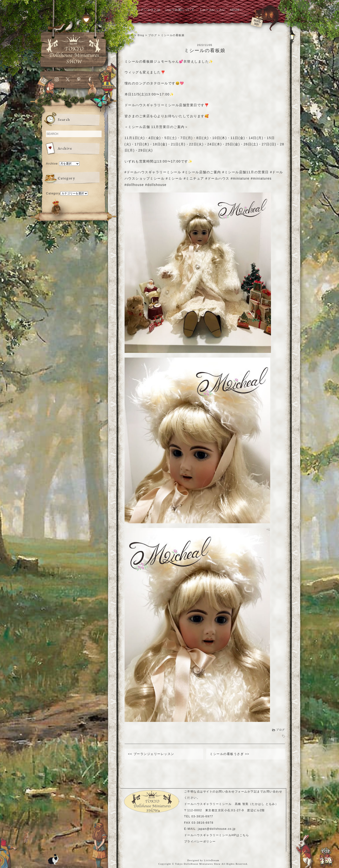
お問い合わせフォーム (232, 792)
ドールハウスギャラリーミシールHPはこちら (217, 835)
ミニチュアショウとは (144, 10)
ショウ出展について (180, 10)
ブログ (281, 730)
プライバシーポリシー (200, 842)
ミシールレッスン (212, 10)
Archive (52, 164)
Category (53, 193)
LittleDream (211, 860)
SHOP (235, 10)
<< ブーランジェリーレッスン (151, 754)
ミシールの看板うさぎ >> (229, 754)
